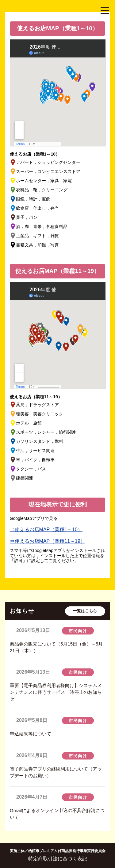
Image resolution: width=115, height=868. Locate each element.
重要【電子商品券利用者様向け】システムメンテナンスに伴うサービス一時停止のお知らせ (56, 692)
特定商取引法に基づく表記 (58, 859)
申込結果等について (31, 734)
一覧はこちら (85, 611)
